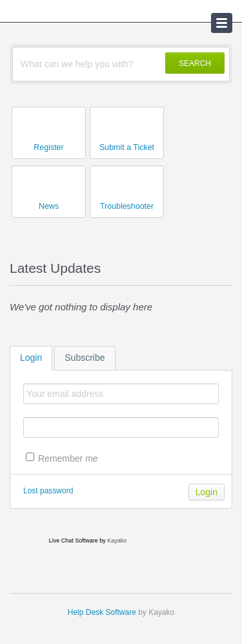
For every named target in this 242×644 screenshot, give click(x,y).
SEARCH (195, 63)
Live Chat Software (74, 541)
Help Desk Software (102, 612)
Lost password (48, 491)
